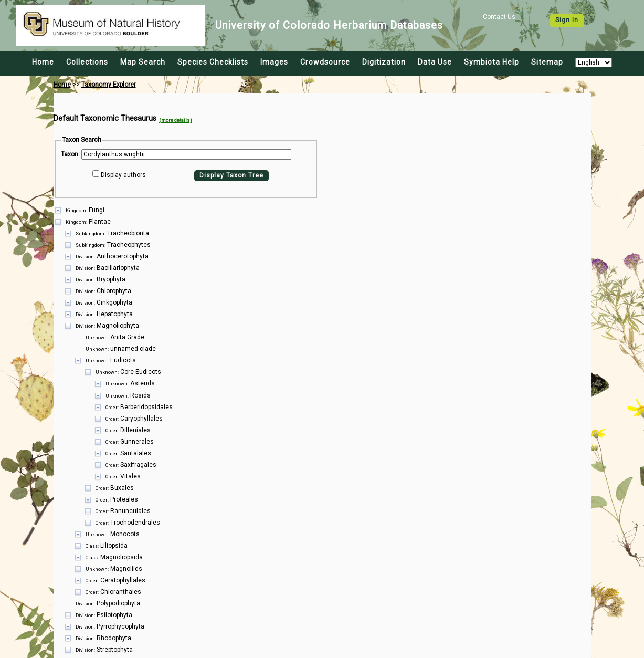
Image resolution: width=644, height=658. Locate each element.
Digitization (384, 62)
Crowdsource (325, 62)
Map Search (143, 62)
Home (43, 62)
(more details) (176, 120)
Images (274, 62)
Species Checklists (213, 62)
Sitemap (547, 62)
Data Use (435, 62)
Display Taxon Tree (231, 175)
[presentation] (322, 424)
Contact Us (499, 17)
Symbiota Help (492, 62)
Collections (87, 62)
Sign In (567, 20)
